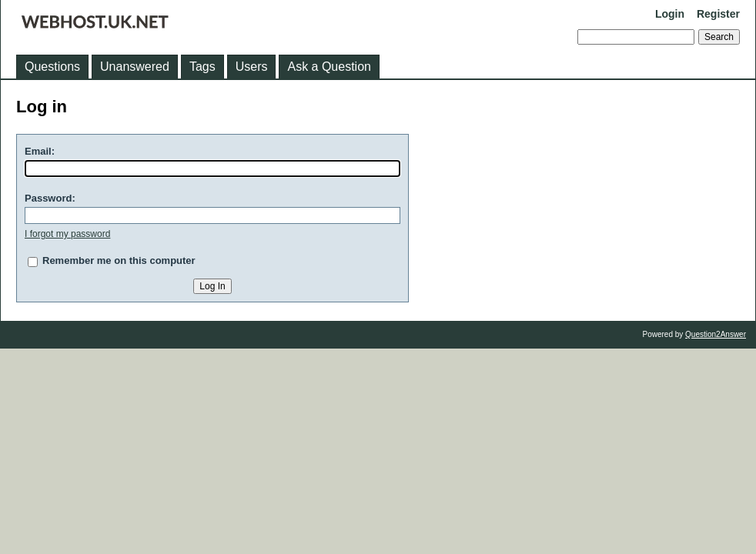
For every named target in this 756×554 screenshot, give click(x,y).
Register (718, 14)
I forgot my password (67, 234)
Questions (52, 67)
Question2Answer (716, 334)
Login (670, 14)
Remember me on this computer (119, 260)
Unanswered (135, 67)
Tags (202, 67)
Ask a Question (329, 67)
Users (252, 67)
